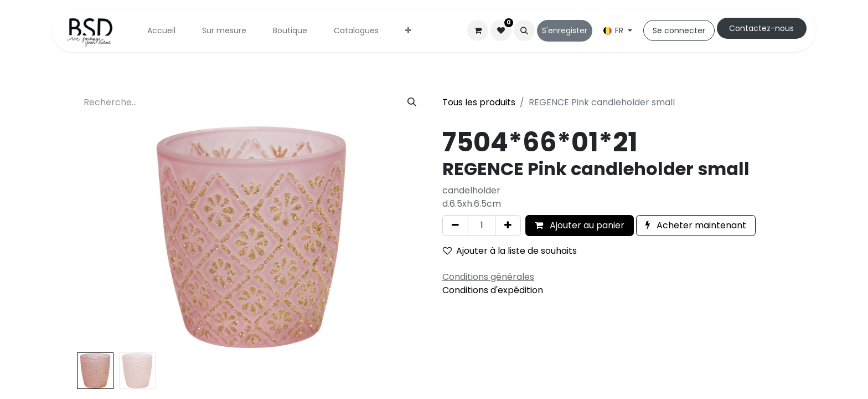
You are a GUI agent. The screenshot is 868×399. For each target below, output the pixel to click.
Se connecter (679, 30)
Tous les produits (479, 102)
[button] (524, 30)
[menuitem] (161, 31)
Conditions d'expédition (493, 290)
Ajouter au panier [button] (580, 225)
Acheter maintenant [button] (696, 225)
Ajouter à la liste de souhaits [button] (510, 251)
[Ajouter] (508, 226)
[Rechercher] (412, 103)
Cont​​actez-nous (761, 28)
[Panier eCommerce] (478, 30)
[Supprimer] (455, 226)
